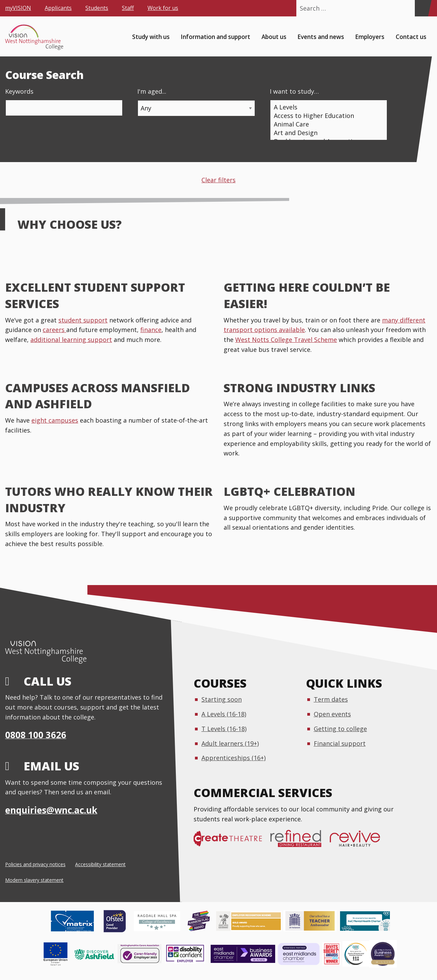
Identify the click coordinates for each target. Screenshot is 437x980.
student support (83, 320)
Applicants (58, 8)
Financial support (340, 743)
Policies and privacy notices (35, 864)
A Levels (326, 107)
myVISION (18, 8)
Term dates (331, 699)
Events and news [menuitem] (321, 36)
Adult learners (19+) (230, 743)
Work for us (163, 8)
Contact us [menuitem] (411, 36)
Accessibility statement (100, 864)
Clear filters (218, 180)
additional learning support (71, 340)
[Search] (421, 8)
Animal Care (326, 124)
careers (54, 330)
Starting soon (222, 699)
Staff (128, 8)
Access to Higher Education (326, 116)
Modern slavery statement (34, 880)
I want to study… (294, 91)
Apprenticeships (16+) (234, 758)
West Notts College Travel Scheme (286, 340)
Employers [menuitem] (370, 36)
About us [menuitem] (274, 36)
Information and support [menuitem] (215, 36)
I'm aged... (152, 91)
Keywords (19, 91)
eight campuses (55, 420)
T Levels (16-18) (224, 729)
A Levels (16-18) (224, 714)
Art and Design (326, 133)
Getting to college (340, 729)
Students (97, 8)
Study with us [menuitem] (151, 36)
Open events (332, 714)
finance (151, 330)
